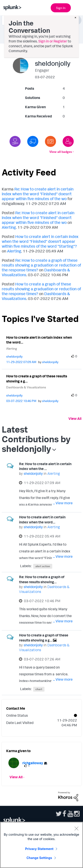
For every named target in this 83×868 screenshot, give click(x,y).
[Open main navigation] (77, 7)
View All (75, 418)
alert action (43, 566)
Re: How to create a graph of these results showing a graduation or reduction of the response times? (41, 265)
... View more (63, 503)
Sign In (61, 8)
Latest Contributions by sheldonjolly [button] (36, 439)
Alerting (9, 227)
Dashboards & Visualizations (26, 387)
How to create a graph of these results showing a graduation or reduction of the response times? (41, 289)
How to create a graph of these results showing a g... (37, 379)
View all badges (61, 152)
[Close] (76, 828)
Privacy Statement (39, 849)
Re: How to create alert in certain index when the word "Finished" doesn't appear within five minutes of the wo (38, 194)
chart (39, 689)
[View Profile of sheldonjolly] (14, 356)
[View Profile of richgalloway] (33, 763)
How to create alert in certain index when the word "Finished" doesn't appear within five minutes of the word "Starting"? (40, 241)
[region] (41, 845)
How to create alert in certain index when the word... (39, 340)
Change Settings (39, 858)
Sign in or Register (53, 41)
